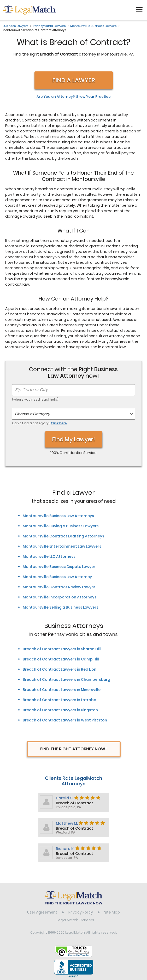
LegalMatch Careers (75, 920)
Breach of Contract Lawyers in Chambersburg (66, 679)
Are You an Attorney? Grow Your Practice (74, 97)
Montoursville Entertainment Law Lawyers (62, 546)
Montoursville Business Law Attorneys (58, 516)
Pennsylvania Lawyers (49, 26)
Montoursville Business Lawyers (93, 26)
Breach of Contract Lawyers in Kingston (60, 710)
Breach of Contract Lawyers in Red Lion (60, 669)
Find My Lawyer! (74, 439)
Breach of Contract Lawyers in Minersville (62, 690)
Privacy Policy (81, 912)
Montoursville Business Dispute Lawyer (59, 567)
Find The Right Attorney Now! (73, 749)
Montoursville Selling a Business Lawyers (61, 607)
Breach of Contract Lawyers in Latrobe (59, 700)
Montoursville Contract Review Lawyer (59, 587)
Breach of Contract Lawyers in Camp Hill (61, 659)
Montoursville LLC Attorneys (49, 556)
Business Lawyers (15, 26)
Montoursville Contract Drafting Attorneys (63, 536)
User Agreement (42, 912)
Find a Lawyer (74, 80)
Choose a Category (32, 414)
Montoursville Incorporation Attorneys (60, 597)
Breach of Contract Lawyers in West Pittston (65, 720)
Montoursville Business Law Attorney (57, 577)
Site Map (112, 912)
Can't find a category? (39, 423)
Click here (59, 423)
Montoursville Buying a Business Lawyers (61, 526)
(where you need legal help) (35, 399)
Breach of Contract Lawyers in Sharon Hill (62, 649)
